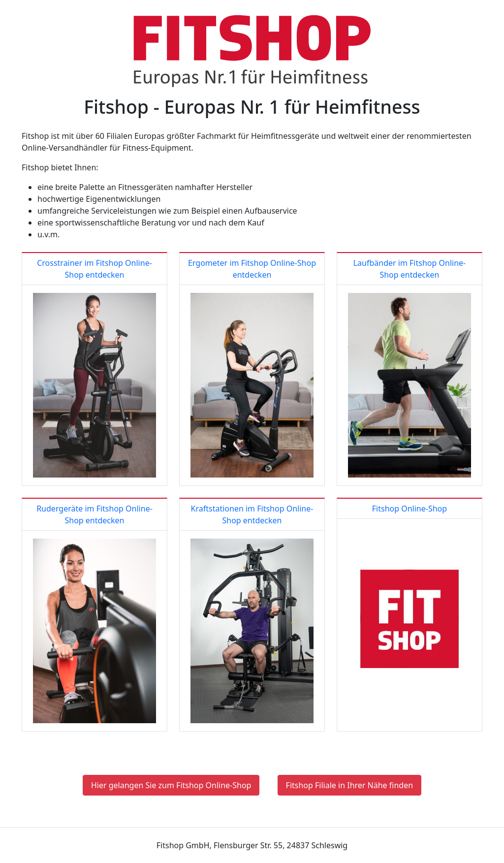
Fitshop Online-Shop (409, 509)
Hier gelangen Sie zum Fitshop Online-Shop (171, 785)
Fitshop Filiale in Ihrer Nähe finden (349, 785)
